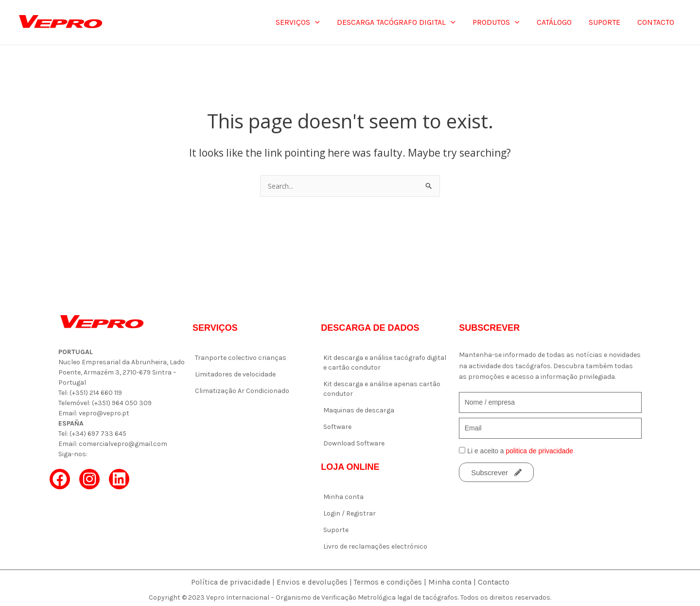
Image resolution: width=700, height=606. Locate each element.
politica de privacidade (540, 451)
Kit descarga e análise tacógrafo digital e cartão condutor (385, 363)
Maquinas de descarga (359, 410)
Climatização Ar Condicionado (242, 391)
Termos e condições (389, 582)
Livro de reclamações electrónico (375, 546)
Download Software (354, 443)
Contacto (496, 582)
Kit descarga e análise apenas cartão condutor (382, 389)
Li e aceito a (520, 451)
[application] (324, 22)
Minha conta (343, 497)
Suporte (336, 530)
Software (337, 427)
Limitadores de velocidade (235, 374)
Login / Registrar (350, 513)
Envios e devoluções (312, 582)
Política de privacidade (230, 582)
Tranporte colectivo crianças (241, 358)
